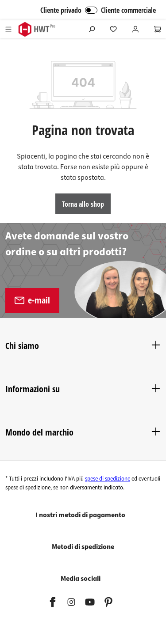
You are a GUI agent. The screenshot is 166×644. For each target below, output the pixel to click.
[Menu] (8, 29)
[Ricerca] (92, 29)
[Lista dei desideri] (113, 29)
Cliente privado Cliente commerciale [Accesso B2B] (98, 10)
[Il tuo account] (135, 29)
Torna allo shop (83, 204)
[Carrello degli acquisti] (158, 29)
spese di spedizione (108, 479)
